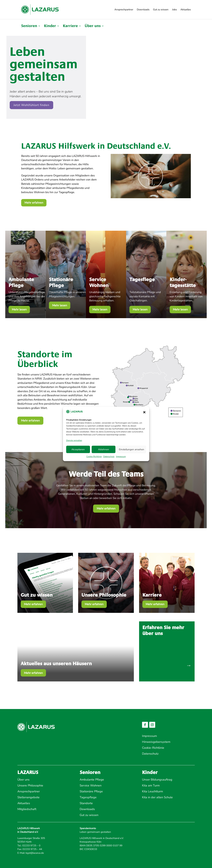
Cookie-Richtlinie (94, 457)
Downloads (143, 10)
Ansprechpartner (124, 10)
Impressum (121, 457)
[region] (106, 77)
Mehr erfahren (34, 203)
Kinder (50, 26)
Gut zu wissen (161, 10)
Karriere (70, 26)
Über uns (93, 26)
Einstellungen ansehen (132, 449)
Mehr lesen (19, 309)
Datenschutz (109, 457)
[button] (144, 412)
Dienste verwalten (74, 440)
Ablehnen (104, 449)
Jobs (174, 10)
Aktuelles (186, 10)
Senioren (29, 26)
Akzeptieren (78, 449)
